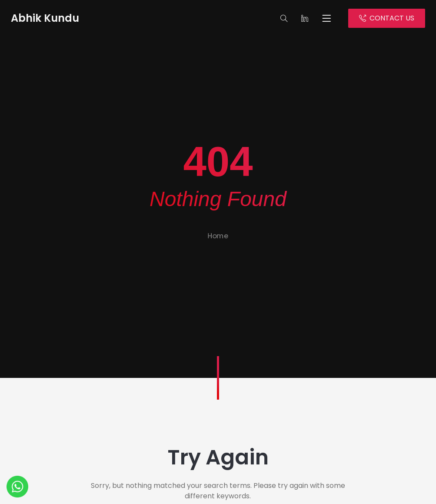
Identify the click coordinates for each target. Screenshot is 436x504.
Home (218, 240)
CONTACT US (387, 18)
